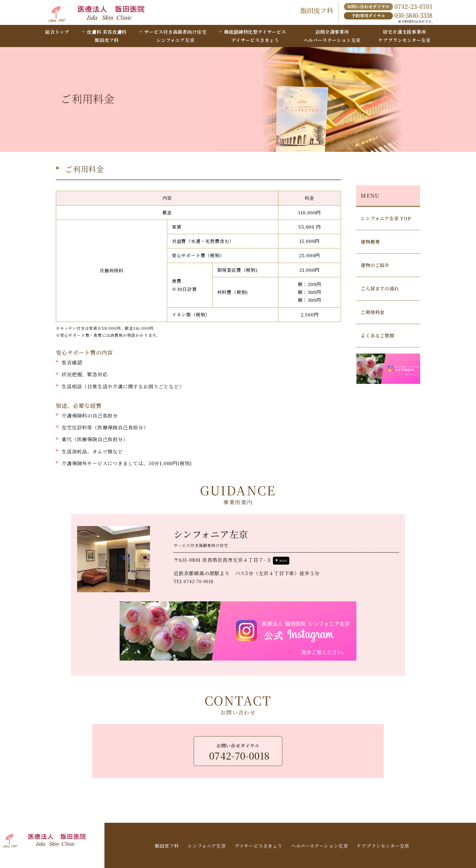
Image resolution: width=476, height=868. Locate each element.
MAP (283, 561)
